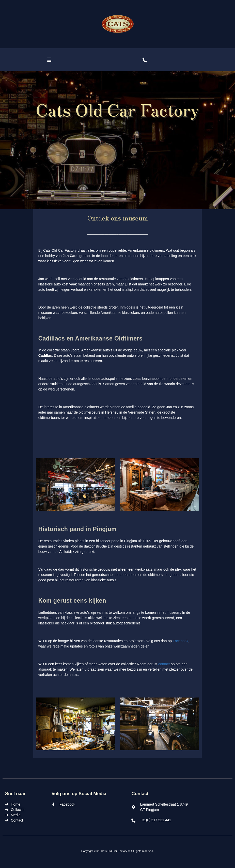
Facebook (181, 641)
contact (164, 664)
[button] (49, 60)
